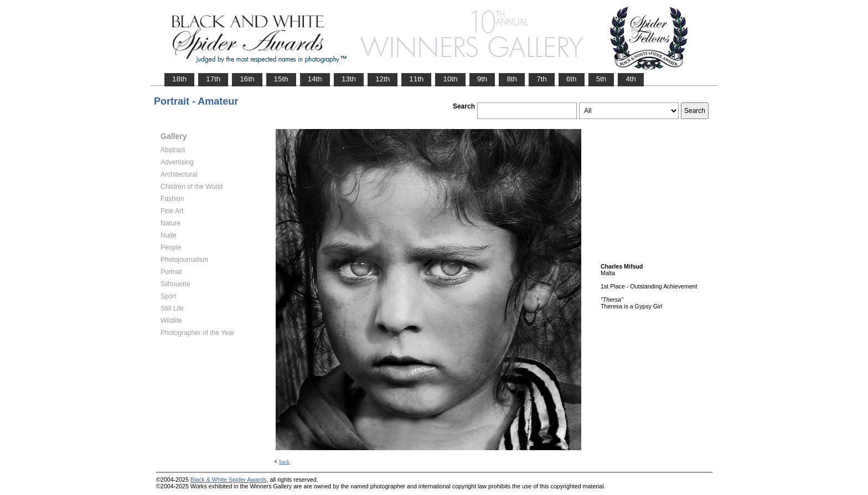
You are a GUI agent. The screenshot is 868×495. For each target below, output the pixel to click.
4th (631, 79)
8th (512, 79)
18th (179, 79)
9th (482, 79)
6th (572, 79)
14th (315, 79)
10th (450, 79)
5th (601, 79)
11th (416, 79)
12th (383, 79)
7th (542, 79)
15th (281, 79)
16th (247, 79)
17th (213, 79)
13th (349, 79)
